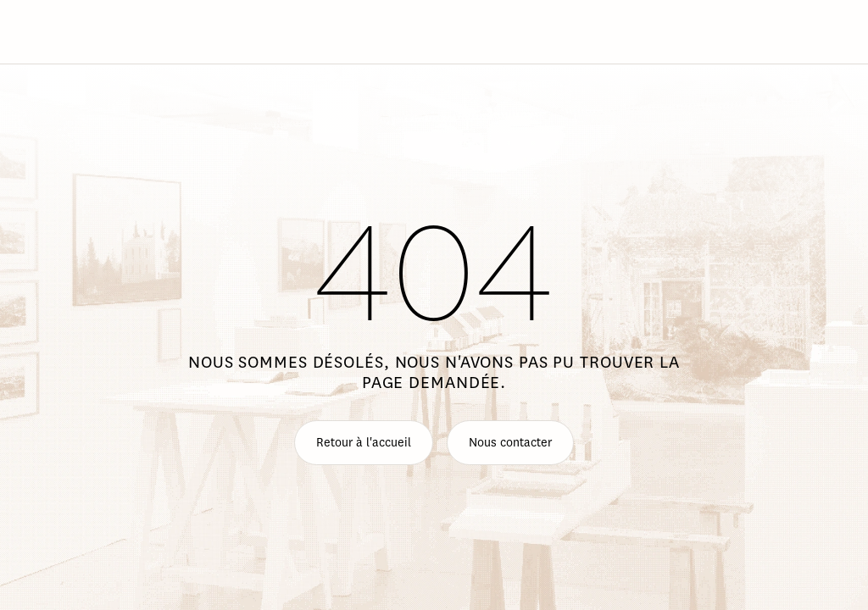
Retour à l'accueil (364, 443)
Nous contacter (510, 443)
